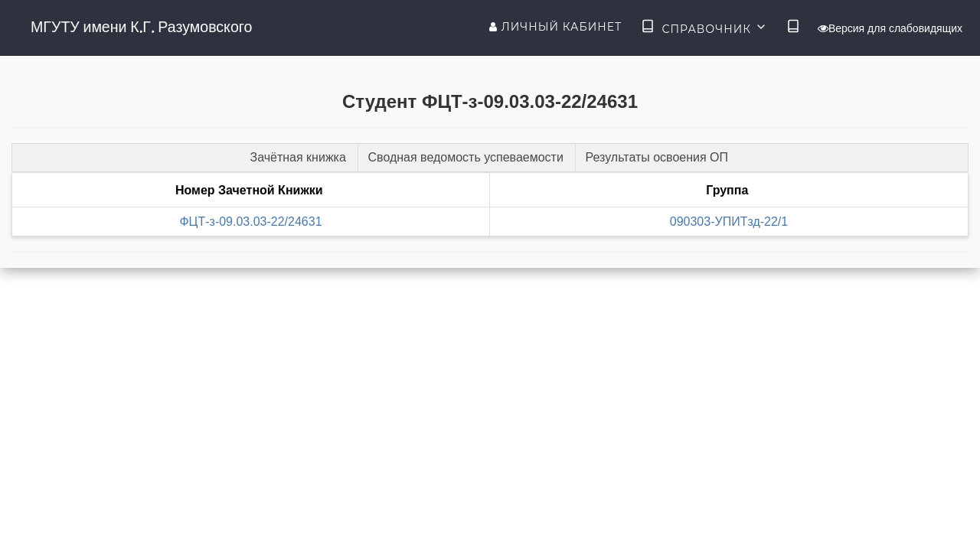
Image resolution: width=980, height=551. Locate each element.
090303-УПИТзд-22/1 (729, 222)
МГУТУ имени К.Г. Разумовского (141, 27)
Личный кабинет (555, 27)
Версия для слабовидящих (890, 28)
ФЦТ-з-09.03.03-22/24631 (250, 222)
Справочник (704, 28)
